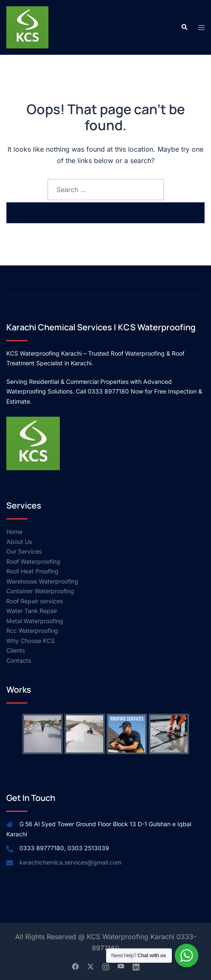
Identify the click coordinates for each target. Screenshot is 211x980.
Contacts (19, 660)
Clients (16, 650)
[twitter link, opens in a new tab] (91, 966)
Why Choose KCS (31, 641)
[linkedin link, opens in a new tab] (136, 966)
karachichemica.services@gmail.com (70, 862)
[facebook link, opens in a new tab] (75, 966)
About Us (19, 542)
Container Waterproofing (40, 591)
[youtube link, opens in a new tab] (121, 966)
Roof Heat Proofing (32, 571)
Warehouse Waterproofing (42, 581)
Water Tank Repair (32, 611)
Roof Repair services (35, 601)
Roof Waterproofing (33, 561)
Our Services (24, 551)
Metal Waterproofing (35, 621)
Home (14, 532)
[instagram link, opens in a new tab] (106, 966)
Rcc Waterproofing (32, 631)
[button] (184, 27)
